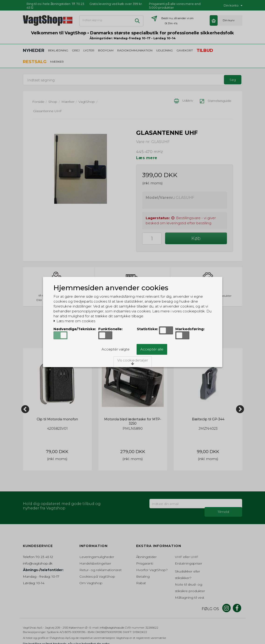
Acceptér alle (152, 349)
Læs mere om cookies (74, 321)
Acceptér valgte (116, 349)
